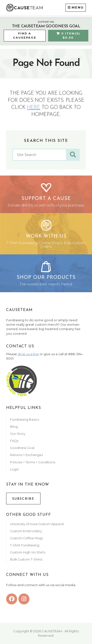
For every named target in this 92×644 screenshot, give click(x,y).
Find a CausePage (25, 36)
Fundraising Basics (25, 420)
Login (14, 469)
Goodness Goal (22, 448)
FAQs (14, 441)
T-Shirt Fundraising (25, 545)
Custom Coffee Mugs (26, 538)
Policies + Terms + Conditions (33, 462)
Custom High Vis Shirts (28, 552)
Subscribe (23, 499)
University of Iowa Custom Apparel (37, 524)
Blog (14, 427)
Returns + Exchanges (26, 455)
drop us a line (28, 354)
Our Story (18, 434)
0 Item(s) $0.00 (68, 36)
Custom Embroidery (26, 531)
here (34, 108)
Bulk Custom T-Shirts (26, 559)
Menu (76, 7)
